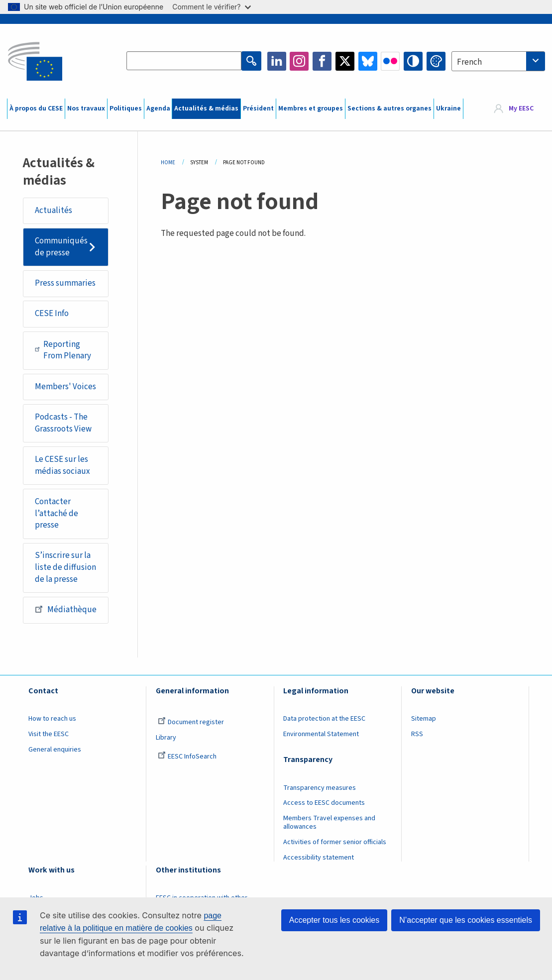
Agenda (158, 109)
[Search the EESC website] (184, 61)
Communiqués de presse (61, 247)
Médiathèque (66, 609)
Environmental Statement (321, 734)
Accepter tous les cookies (334, 920)
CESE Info (52, 314)
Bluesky (368, 61)
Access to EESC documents (324, 803)
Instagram (299, 61)
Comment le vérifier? (211, 7)
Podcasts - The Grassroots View (63, 423)
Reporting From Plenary (63, 350)
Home (168, 163)
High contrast (413, 61)
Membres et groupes (311, 109)
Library (166, 738)
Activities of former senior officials (335, 842)
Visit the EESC (49, 734)
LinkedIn (277, 61)
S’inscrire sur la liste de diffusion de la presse (65, 567)
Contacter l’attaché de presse (56, 513)
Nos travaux (86, 109)
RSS (417, 734)
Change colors (436, 61)
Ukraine (448, 109)
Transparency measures (320, 788)
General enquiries (55, 750)
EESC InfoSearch (187, 757)
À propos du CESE (36, 109)
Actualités (54, 211)
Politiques (126, 109)
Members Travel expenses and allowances (329, 822)
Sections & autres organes (389, 109)
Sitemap (424, 719)
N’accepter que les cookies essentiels (466, 920)
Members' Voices (65, 387)
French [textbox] (469, 62)
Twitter (345, 61)
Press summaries (65, 283)
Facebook (322, 61)
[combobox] (498, 61)
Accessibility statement (319, 858)
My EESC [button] (521, 109)
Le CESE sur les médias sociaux (62, 465)
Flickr (390, 61)
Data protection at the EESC (324, 719)
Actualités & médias (206, 109)
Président (258, 109)
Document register (191, 722)
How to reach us (52, 719)
